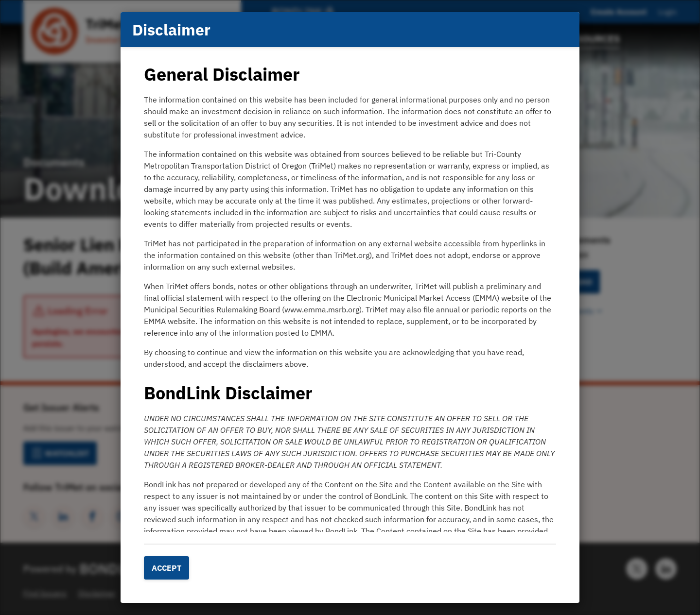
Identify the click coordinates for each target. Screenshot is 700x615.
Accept (166, 568)
